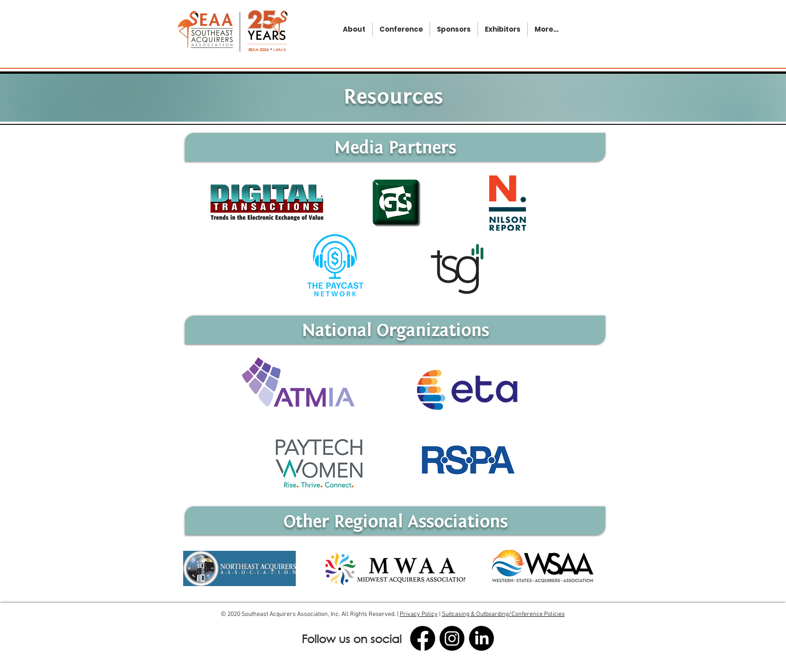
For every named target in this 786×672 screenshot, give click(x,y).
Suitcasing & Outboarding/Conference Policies (503, 614)
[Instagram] (452, 638)
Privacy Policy (419, 614)
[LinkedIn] (481, 638)
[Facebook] (423, 638)
